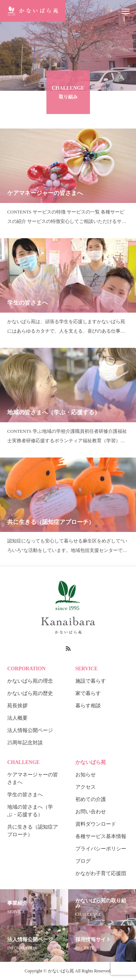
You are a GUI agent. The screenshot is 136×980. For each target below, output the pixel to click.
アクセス (86, 787)
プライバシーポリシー (101, 849)
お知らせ (86, 775)
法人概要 (17, 718)
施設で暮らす (91, 681)
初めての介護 (91, 799)
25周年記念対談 (25, 743)
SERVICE (87, 669)
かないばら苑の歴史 (30, 693)
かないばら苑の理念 (30, 681)
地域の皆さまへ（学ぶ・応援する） (30, 811)
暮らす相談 (88, 706)
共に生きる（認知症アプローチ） (33, 831)
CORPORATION (26, 669)
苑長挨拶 (17, 706)
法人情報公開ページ (30, 730)
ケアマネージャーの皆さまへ (33, 778)
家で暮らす (88, 693)
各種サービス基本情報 (101, 836)
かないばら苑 (91, 762)
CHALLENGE (23, 762)
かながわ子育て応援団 (101, 873)
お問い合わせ (91, 812)
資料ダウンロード (96, 824)
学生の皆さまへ (25, 795)
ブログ (83, 861)
